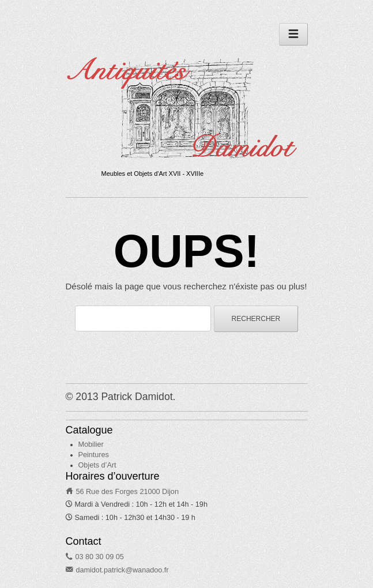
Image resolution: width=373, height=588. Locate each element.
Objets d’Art (97, 465)
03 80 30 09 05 (99, 557)
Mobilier (91, 444)
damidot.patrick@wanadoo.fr (122, 570)
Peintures (94, 455)
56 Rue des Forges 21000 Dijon (127, 492)
